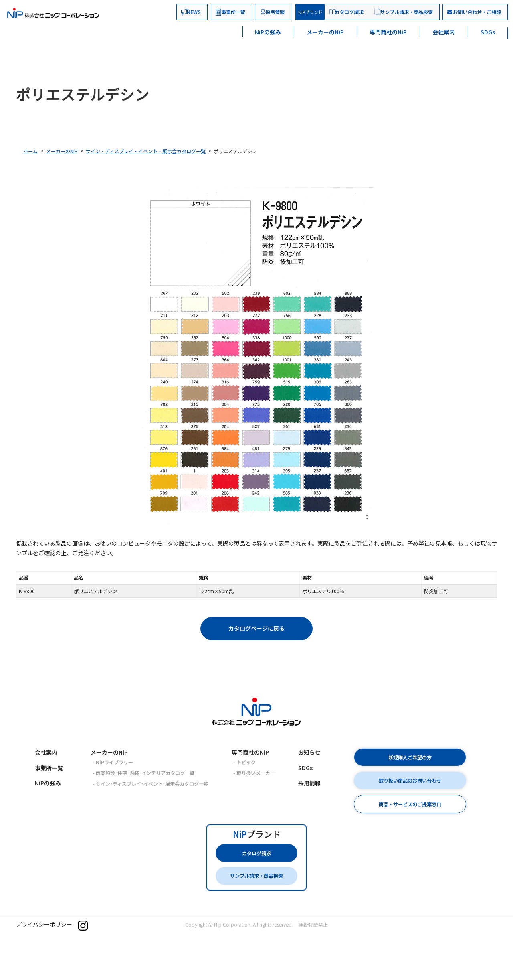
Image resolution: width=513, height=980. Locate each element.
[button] (256, 629)
